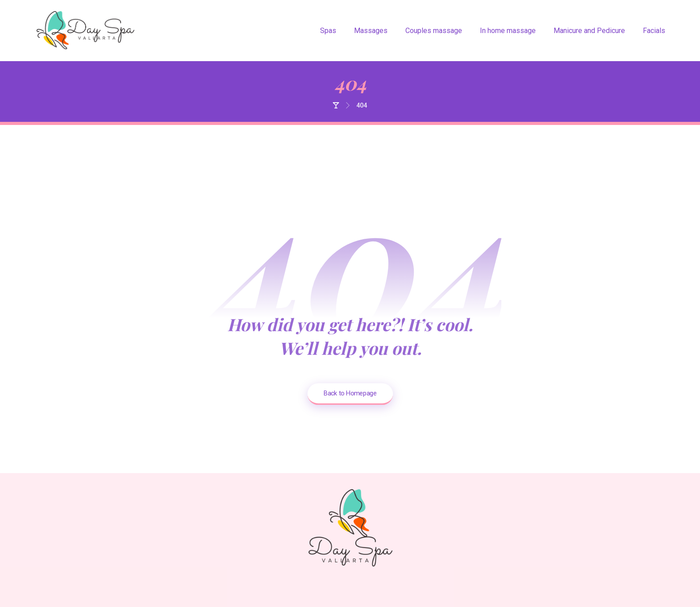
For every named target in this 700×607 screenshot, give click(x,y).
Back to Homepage (350, 393)
